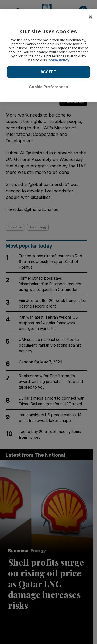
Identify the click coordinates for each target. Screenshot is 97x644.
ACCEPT (48, 72)
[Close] (91, 17)
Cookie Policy (58, 60)
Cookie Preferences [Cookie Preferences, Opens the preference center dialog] (48, 87)
